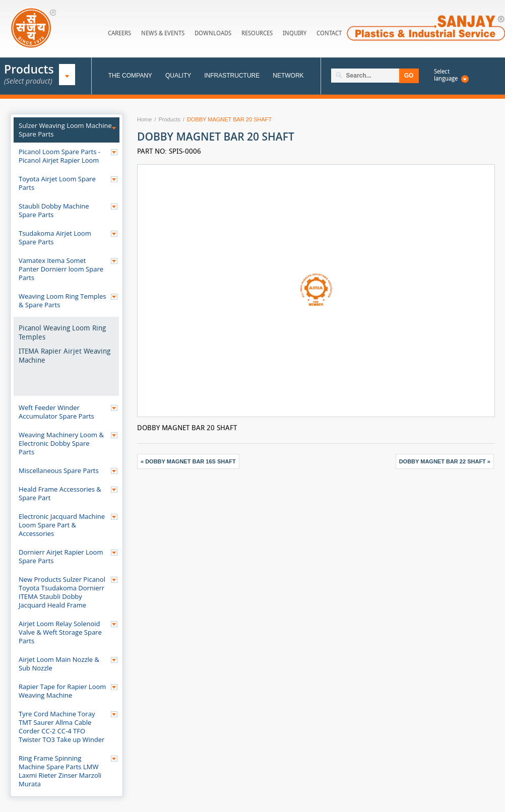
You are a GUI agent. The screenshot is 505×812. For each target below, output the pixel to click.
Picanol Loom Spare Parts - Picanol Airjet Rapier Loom (59, 156)
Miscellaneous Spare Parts (59, 470)
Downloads (213, 33)
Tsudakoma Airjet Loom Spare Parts (55, 238)
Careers (119, 33)
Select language (446, 75)
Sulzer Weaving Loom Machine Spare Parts (65, 130)
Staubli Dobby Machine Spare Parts (54, 210)
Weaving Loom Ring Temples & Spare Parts (62, 300)
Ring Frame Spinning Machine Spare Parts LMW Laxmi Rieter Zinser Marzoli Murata (60, 771)
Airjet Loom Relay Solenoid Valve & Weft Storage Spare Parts (60, 632)
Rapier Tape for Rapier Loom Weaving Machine (62, 691)
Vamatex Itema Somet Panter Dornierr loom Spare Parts (61, 269)
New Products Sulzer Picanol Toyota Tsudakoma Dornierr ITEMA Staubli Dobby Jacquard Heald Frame (62, 592)
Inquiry (295, 33)
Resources (257, 33)
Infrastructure (232, 76)
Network (288, 76)
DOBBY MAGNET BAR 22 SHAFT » (445, 461)
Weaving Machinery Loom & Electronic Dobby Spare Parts (61, 443)
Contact (329, 33)
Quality (178, 76)
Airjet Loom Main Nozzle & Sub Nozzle (59, 664)
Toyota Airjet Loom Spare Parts (57, 183)
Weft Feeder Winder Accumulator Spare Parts (56, 412)
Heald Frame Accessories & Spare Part (60, 493)
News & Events (163, 33)
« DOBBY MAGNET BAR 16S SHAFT (188, 461)
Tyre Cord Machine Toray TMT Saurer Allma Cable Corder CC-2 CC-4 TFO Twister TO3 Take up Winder (61, 727)
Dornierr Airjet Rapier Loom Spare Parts (61, 556)
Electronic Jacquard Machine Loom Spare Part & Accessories (62, 525)
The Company (130, 76)
